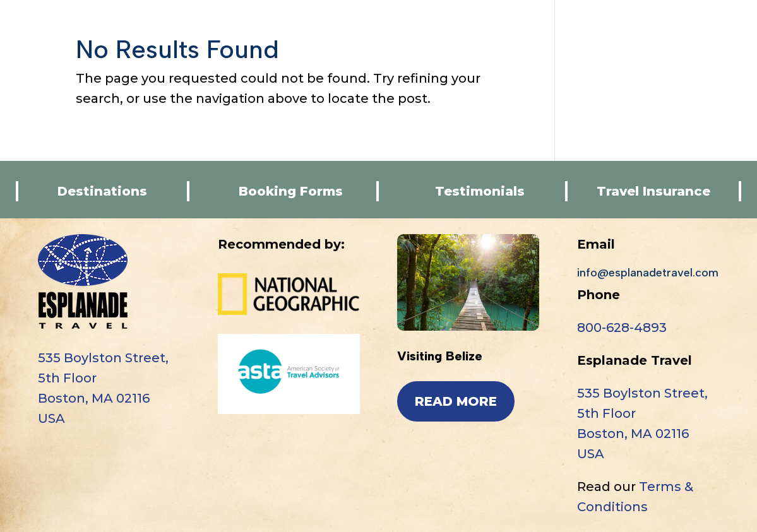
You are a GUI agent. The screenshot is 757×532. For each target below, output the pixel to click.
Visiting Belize (440, 356)
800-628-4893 (622, 328)
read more (456, 401)
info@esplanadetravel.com (648, 273)
